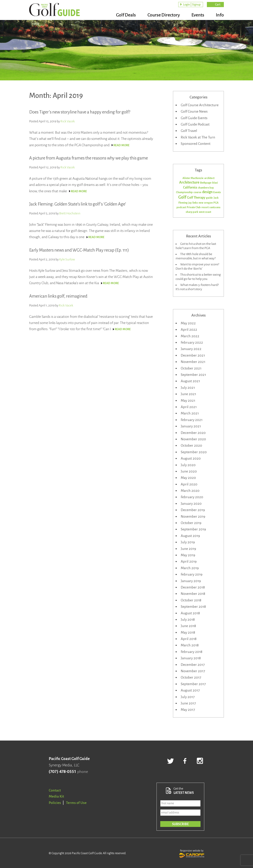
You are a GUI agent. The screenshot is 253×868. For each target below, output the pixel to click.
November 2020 (193, 439)
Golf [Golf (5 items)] (182, 197)
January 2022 (191, 349)
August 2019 (190, 536)
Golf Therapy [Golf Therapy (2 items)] (196, 198)
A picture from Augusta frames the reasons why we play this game (89, 158)
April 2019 (189, 561)
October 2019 (191, 523)
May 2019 (188, 555)
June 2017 (188, 703)
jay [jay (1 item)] (190, 203)
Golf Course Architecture (200, 105)
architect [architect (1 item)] (209, 178)
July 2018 (188, 619)
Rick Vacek (68, 121)
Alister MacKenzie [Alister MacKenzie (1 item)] (193, 178)
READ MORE (121, 145)
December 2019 (193, 510)
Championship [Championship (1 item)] (184, 192)
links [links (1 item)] (195, 203)
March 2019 (190, 568)
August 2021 (190, 381)
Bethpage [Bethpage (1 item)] (206, 183)
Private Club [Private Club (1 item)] (194, 207)
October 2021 (191, 368)
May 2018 (188, 632)
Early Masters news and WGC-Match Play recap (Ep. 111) (79, 250)
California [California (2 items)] (190, 187)
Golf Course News (194, 111)
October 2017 (191, 677)
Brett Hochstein (70, 213)
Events (198, 15)
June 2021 (188, 394)
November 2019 (193, 516)
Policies (55, 803)
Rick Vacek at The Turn (198, 137)
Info (220, 15)
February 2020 (192, 497)
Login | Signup (192, 5)
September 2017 (193, 684)
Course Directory (164, 15)
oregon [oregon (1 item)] (208, 203)
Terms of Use (76, 803)
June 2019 (188, 549)
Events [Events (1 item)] (217, 192)
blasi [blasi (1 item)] (215, 183)
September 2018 (193, 607)
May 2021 (188, 400)
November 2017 (193, 671)
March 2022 (190, 336)
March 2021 (190, 413)
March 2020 (190, 491)
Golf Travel (189, 131)
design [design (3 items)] (207, 192)
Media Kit (56, 796)
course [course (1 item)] (197, 192)
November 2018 (193, 594)
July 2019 (188, 542)
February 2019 (192, 574)
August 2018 (190, 613)
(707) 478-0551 (62, 772)
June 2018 (188, 626)
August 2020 (191, 458)
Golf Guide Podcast (195, 124)
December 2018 (193, 587)
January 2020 (191, 503)
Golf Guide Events (194, 118)
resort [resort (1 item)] (205, 207)
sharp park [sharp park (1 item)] (192, 212)
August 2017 (190, 690)
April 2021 (189, 407)
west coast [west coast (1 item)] (205, 212)
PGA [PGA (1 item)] (216, 203)
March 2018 (190, 645)
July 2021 (188, 388)
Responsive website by (192, 853)
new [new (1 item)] (201, 203)
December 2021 (193, 355)
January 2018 (191, 658)
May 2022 (188, 323)
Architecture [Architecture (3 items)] (189, 182)
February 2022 (192, 342)
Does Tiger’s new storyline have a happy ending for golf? (80, 112)
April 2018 (189, 639)
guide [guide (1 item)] (209, 198)
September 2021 (193, 375)
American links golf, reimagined (58, 296)
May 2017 (188, 710)
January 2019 (191, 581)
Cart (218, 5)
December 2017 (193, 665)
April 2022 (189, 329)
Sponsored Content (196, 144)
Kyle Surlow (67, 259)
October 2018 (191, 600)
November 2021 (193, 362)
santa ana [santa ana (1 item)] (215, 207)
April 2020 (189, 484)
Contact (55, 790)
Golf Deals (126, 15)
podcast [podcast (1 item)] (181, 207)
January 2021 (191, 426)
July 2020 (188, 465)
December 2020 (193, 433)
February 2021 (192, 420)
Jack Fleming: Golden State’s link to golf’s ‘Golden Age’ (78, 204)
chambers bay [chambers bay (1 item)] (206, 188)
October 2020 (191, 445)
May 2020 (188, 478)
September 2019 (193, 529)
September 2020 (194, 452)
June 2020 (189, 471)
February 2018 (192, 652)
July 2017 (188, 697)
